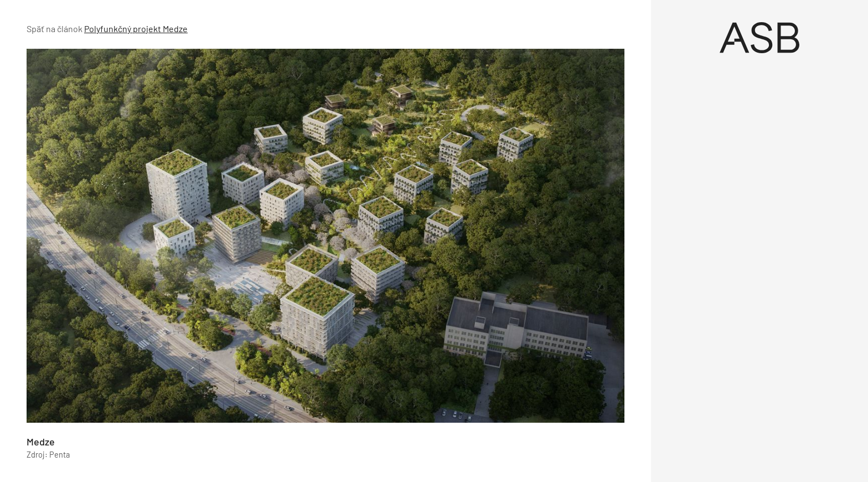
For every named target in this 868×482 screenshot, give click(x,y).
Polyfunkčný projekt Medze (136, 29)
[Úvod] (759, 38)
